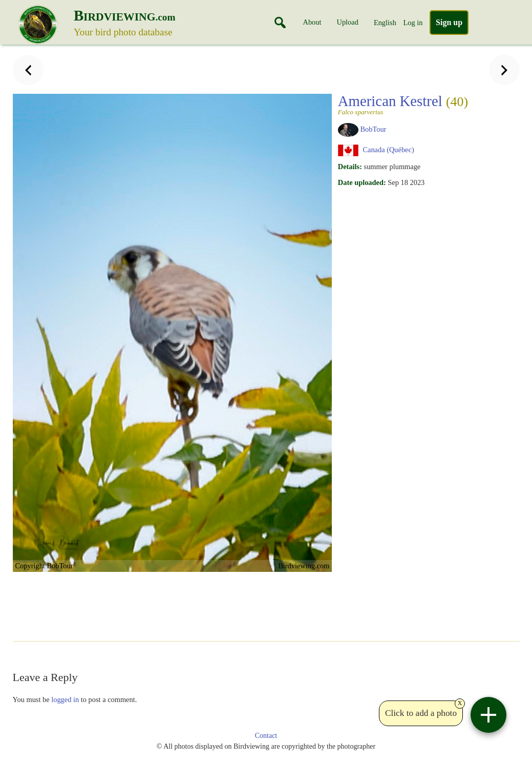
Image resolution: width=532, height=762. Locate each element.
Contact (266, 736)
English (385, 23)
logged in (65, 699)
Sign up (449, 22)
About (312, 22)
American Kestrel (403, 104)
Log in (413, 23)
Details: (350, 167)
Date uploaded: (362, 182)
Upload (348, 22)
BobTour (373, 129)
